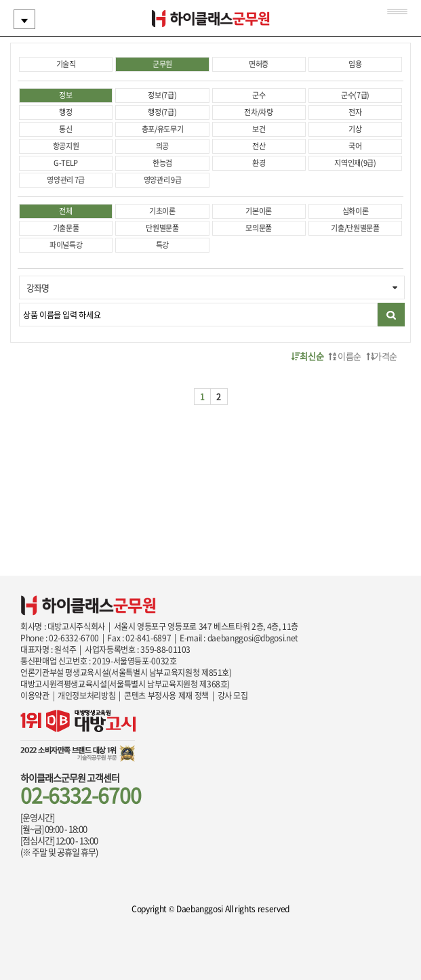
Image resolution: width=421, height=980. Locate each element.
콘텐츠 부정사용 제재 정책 (166, 696)
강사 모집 (233, 696)
